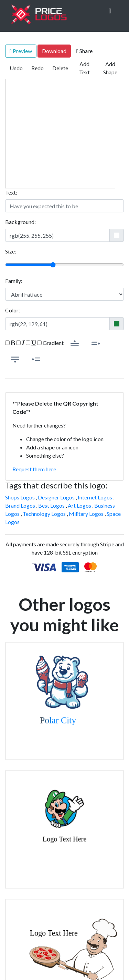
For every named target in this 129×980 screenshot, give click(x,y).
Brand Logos (20, 505)
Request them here (34, 469)
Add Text (84, 68)
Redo (37, 68)
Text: (11, 192)
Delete (60, 68)
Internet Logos (95, 497)
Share (84, 51)
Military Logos (86, 514)
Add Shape (110, 68)
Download (54, 51)
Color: (13, 310)
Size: (11, 251)
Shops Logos (20, 497)
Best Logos (51, 505)
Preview (21, 51)
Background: (20, 222)
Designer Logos (56, 497)
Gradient (50, 343)
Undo (16, 68)
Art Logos (79, 505)
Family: (14, 281)
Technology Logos (44, 514)
